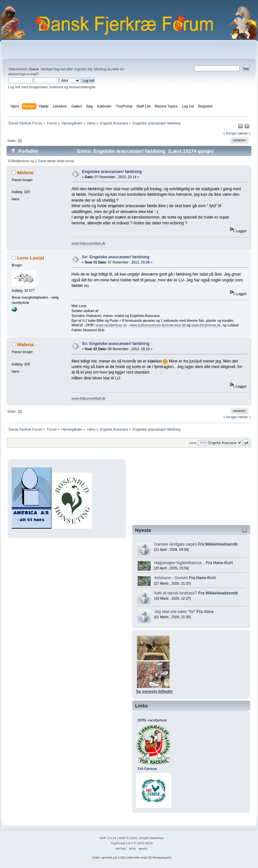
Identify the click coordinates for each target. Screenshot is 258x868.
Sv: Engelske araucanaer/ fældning (116, 257)
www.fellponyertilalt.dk (88, 243)
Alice (209, 612)
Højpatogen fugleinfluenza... (179, 563)
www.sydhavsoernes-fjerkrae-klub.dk (158, 325)
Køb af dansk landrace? (176, 593)
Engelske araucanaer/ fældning (112, 172)
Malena (26, 172)
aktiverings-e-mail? (23, 74)
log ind (60, 69)
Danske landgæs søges (176, 544)
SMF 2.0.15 (108, 838)
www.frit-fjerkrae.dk (206, 325)
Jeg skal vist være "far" (175, 612)
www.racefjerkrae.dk (111, 325)
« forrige (230, 133)
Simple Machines (151, 838)
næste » (244, 133)
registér (80, 69)
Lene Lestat (31, 258)
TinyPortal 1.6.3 (122, 843)
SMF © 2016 (128, 838)
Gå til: (193, 443)
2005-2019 (145, 843)
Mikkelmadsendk (222, 544)
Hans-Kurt (223, 563)
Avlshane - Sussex (171, 578)
